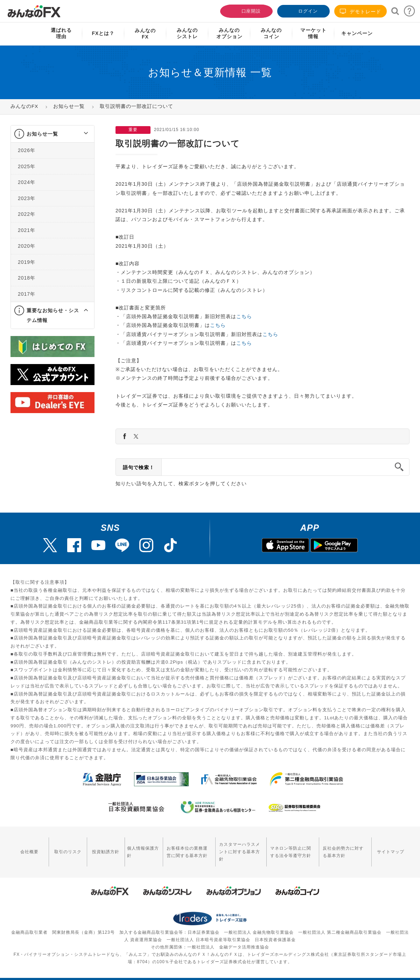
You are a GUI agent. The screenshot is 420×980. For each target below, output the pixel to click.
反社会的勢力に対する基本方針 (345, 848)
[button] (80, 134)
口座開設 (246, 10)
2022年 (27, 214)
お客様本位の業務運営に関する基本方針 (180, 848)
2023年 (27, 198)
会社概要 (28, 848)
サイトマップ (392, 848)
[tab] (52, 134)
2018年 (27, 278)
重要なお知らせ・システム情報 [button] (53, 315)
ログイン (303, 10)
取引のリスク (64, 848)
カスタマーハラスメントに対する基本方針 (236, 848)
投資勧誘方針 (100, 848)
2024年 (27, 182)
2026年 (27, 150)
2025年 (27, 166)
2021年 (27, 230)
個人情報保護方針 (136, 848)
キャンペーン (357, 33)
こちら (244, 316)
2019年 (27, 262)
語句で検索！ (139, 467)
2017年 (27, 294)
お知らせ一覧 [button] (42, 134)
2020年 (27, 246)
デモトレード (360, 11)
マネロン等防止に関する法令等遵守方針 (289, 848)
